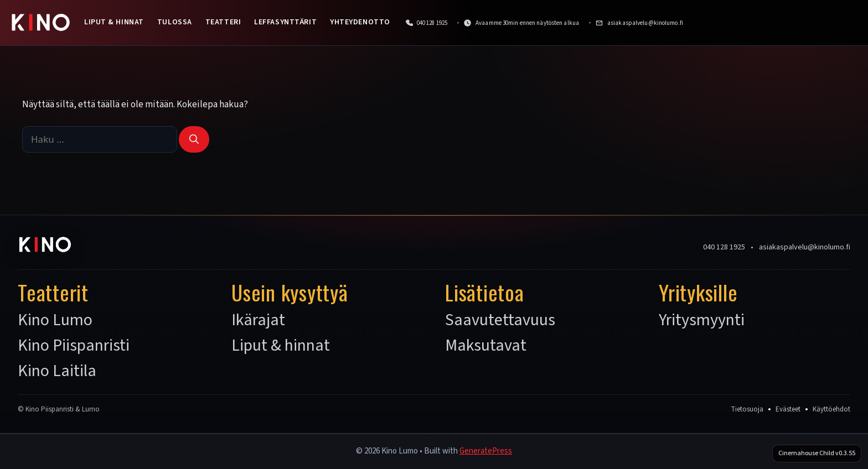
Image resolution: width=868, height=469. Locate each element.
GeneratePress (486, 451)
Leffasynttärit (285, 22)
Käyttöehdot (831, 409)
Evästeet (788, 409)
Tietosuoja (747, 409)
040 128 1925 (724, 247)
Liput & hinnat (114, 22)
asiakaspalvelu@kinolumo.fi (805, 247)
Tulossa (175, 22)
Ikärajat (258, 320)
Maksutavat (486, 346)
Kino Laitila (57, 371)
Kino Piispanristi (74, 346)
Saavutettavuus (500, 320)
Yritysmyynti (702, 320)
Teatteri (223, 22)
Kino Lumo (55, 320)
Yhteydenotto (360, 22)
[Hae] (194, 139)
